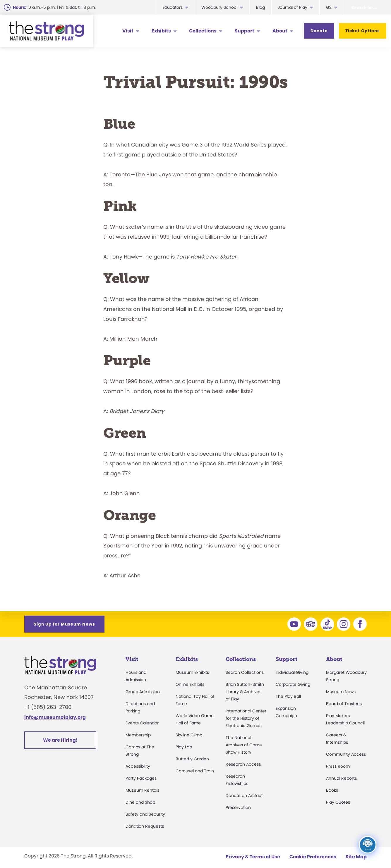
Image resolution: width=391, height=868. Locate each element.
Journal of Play (293, 7)
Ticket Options (363, 31)
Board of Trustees (344, 704)
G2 (329, 7)
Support (245, 31)
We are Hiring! (60, 740)
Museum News (341, 692)
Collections (203, 31)
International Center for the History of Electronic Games (246, 718)
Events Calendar (142, 723)
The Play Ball (288, 696)
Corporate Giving (293, 684)
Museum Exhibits (192, 672)
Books (332, 790)
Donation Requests (145, 826)
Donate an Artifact (244, 795)
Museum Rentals (142, 790)
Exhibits (161, 31)
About (280, 31)
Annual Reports (341, 778)
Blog (260, 7)
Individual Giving (292, 672)
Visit (128, 31)
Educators (173, 7)
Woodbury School (219, 7)
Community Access (346, 754)
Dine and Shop (140, 802)
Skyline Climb (189, 735)
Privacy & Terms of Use (253, 857)
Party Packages (141, 778)
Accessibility (138, 766)
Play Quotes (338, 802)
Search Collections (245, 672)
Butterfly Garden (192, 759)
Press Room (338, 766)
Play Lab (184, 747)
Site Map (356, 857)
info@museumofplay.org (55, 717)
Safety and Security (145, 814)
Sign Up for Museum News (64, 624)
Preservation (238, 807)
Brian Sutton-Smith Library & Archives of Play (245, 692)
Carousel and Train (195, 771)
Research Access (243, 764)
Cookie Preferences (313, 857)
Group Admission (143, 692)
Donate (319, 31)
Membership (138, 735)
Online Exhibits (190, 684)
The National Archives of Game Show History (244, 745)
